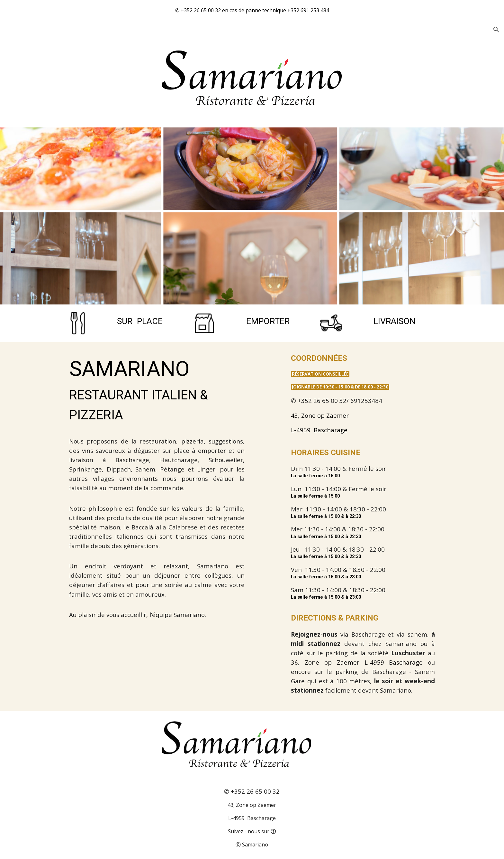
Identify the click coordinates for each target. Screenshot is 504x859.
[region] (252, 10)
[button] (496, 30)
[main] (141, 322)
